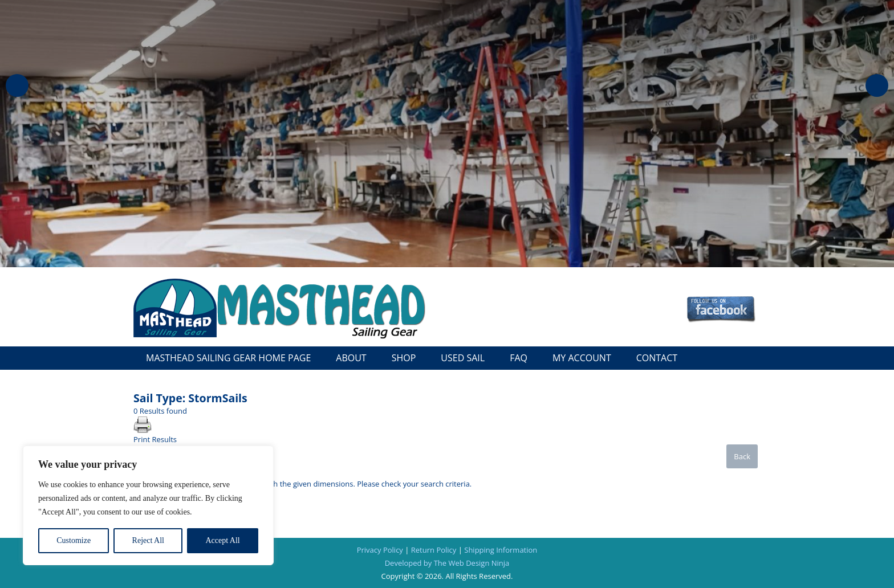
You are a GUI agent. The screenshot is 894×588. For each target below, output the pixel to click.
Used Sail (463, 358)
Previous (17, 85)
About (351, 358)
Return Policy (434, 550)
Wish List (737, 284)
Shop (404, 358)
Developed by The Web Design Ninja (447, 563)
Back (742, 456)
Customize (74, 540)
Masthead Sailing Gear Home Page (228, 358)
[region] (148, 505)
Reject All (148, 540)
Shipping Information (501, 550)
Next (877, 85)
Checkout (690, 284)
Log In (561, 284)
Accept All (222, 540)
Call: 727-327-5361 (682, 335)
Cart (592, 284)
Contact (657, 358)
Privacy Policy (380, 550)
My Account (635, 284)
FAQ (519, 358)
